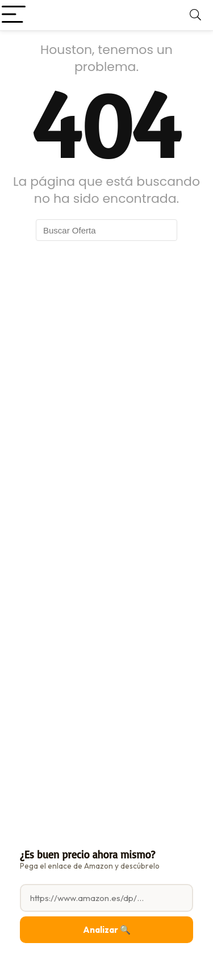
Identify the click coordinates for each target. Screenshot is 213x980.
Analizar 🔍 (107, 930)
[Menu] (14, 15)
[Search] (195, 15)
